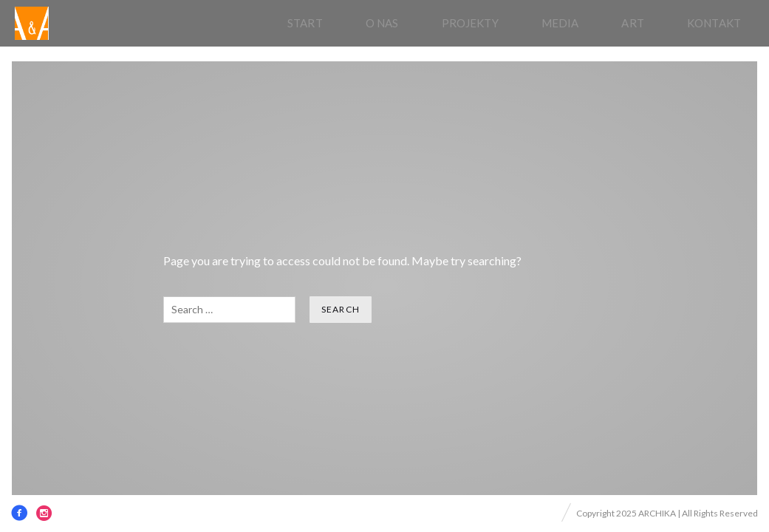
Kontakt (714, 23)
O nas (382, 23)
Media (560, 23)
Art (632, 23)
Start (305, 23)
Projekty (470, 23)
